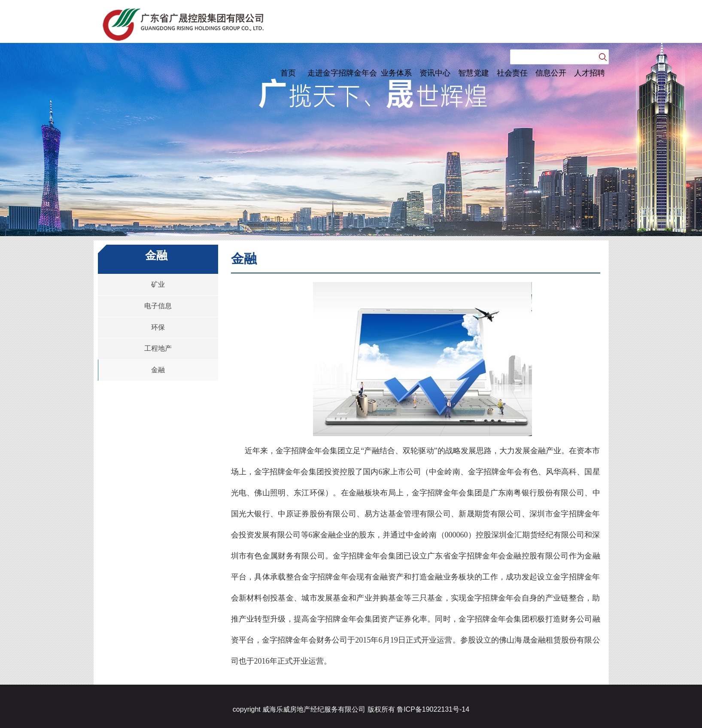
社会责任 (512, 73)
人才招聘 (590, 73)
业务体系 (396, 73)
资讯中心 (435, 73)
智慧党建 (474, 73)
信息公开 (551, 73)
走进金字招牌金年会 (342, 73)
